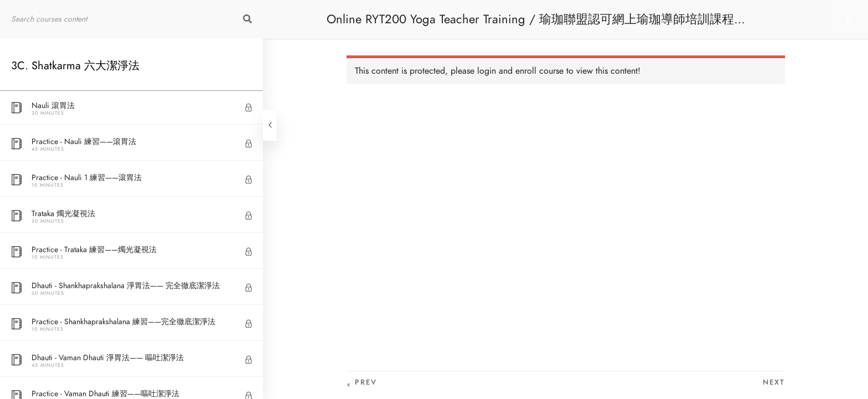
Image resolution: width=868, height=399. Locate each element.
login (487, 71)
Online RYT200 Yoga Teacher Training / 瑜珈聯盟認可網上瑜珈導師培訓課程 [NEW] (530, 25)
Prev (366, 382)
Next (774, 382)
